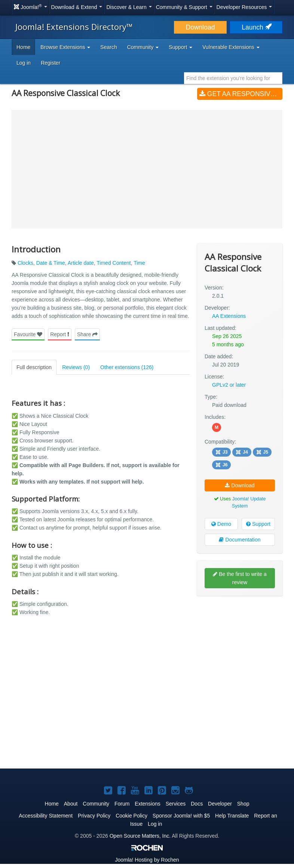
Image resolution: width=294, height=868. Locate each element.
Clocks (25, 263)
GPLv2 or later (229, 385)
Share (87, 334)
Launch (256, 27)
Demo (221, 524)
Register (50, 63)
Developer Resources (244, 7)
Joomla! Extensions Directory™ (74, 27)
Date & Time (51, 263)
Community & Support (184, 7)
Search (108, 47)
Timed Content (114, 263)
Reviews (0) (76, 367)
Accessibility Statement (46, 815)
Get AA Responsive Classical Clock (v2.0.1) (241, 94)
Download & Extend (77, 7)
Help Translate (232, 815)
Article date (81, 263)
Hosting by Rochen (147, 859)
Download (200, 27)
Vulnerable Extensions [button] (231, 47)
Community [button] (143, 47)
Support (258, 524)
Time (139, 263)
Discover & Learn (129, 7)
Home (23, 47)
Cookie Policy (131, 815)
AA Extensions (229, 316)
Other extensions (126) (127, 367)
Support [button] (180, 47)
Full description (34, 367)
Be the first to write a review (240, 578)
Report (60, 334)
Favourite (28, 334)
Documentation (240, 539)
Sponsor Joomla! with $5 (181, 815)
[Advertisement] (240, 650)
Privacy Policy (94, 815)
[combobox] (233, 78)
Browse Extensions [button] (65, 47)
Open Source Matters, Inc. (140, 835)
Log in (24, 63)
